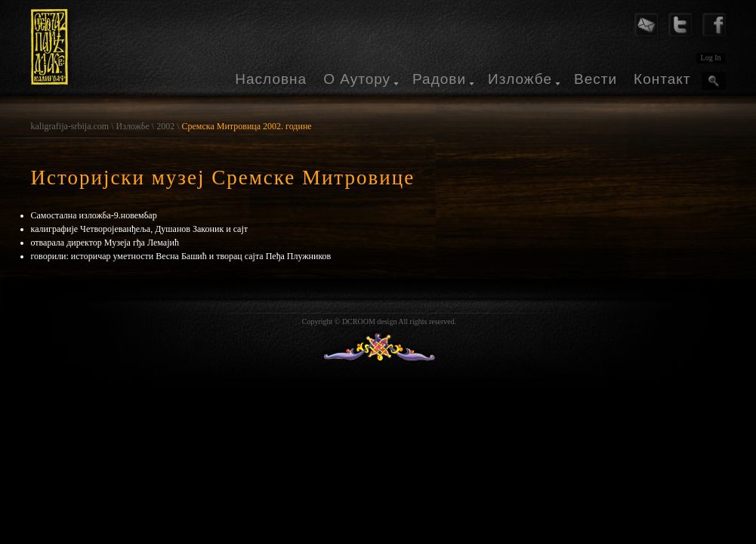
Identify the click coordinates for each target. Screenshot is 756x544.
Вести (596, 79)
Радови (439, 79)
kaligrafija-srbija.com (70, 126)
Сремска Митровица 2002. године (247, 126)
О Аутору (357, 79)
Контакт (662, 79)
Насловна (271, 79)
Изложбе (520, 79)
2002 (165, 126)
